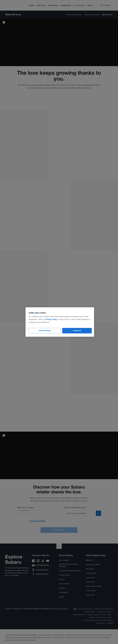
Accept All (77, 331)
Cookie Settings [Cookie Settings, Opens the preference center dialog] (45, 331)
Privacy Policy (51, 319)
